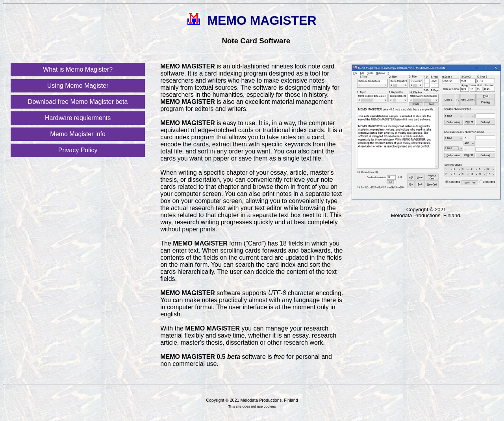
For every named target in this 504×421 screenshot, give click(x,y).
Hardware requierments (78, 118)
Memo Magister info (78, 134)
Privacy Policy (78, 150)
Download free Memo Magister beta (78, 102)
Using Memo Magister (78, 86)
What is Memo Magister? (78, 69)
